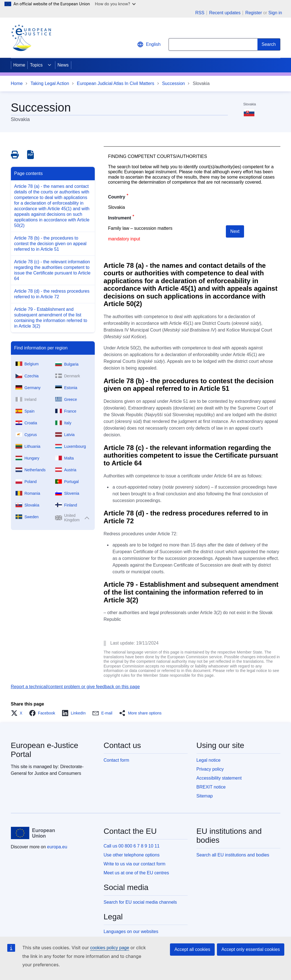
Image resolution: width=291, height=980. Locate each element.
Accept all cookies (192, 949)
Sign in (275, 13)
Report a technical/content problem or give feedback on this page (75, 687)
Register (254, 13)
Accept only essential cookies (251, 949)
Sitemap (205, 796)
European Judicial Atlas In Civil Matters (116, 83)
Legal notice (209, 760)
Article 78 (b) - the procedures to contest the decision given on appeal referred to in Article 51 (50, 244)
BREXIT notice (211, 787)
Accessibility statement (219, 778)
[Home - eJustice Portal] (31, 38)
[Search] (269, 44)
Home (19, 65)
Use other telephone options (132, 855)
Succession (174, 83)
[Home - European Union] (33, 833)
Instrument (120, 218)
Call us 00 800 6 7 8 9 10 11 (132, 846)
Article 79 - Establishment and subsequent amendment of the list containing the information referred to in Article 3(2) (51, 318)
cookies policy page (110, 948)
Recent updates (225, 13)
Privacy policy (210, 769)
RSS (200, 13)
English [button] (149, 44)
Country (117, 197)
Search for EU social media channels (140, 902)
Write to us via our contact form (135, 864)
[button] (18, 713)
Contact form (117, 760)
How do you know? (115, 4)
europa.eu (57, 847)
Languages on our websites (131, 932)
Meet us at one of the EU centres (136, 873)
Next (235, 231)
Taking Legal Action (50, 83)
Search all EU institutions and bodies (233, 855)
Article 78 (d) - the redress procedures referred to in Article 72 (52, 294)
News (63, 65)
